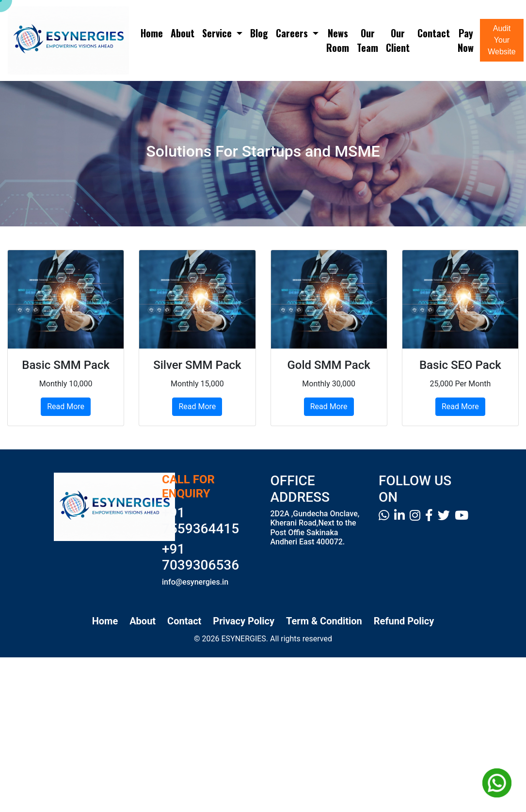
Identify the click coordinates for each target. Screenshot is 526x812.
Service (218, 33)
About (183, 33)
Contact (434, 33)
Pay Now (466, 40)
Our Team (367, 40)
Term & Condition (324, 621)
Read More (66, 406)
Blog (259, 33)
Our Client (398, 40)
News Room (338, 40)
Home (152, 33)
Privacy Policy (244, 621)
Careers (293, 33)
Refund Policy (404, 621)
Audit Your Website (502, 40)
